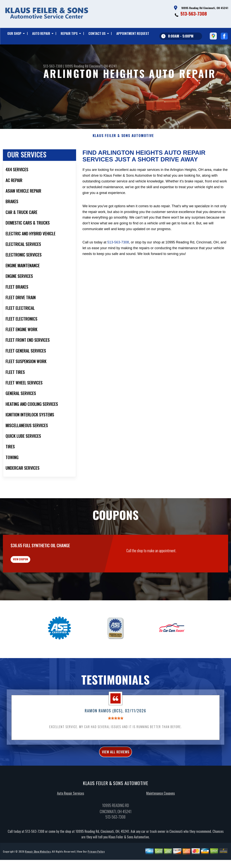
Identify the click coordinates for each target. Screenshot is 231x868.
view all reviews (115, 777)
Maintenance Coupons (160, 820)
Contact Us (97, 33)
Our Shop (14, 33)
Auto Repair (41, 33)
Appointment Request (133, 33)
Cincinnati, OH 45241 (103, 66)
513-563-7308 (194, 13)
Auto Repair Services (71, 820)
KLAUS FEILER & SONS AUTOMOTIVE (123, 155)
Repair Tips (69, 33)
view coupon (32, 581)
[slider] (116, 743)
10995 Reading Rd (76, 66)
